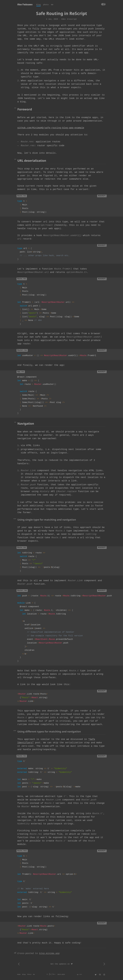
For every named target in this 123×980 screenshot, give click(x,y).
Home (19, 974)
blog (39, 5)
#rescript (72, 19)
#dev (64, 19)
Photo (29, 974)
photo (46, 5)
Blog (24, 974)
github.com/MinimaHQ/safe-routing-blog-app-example (51, 128)
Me (34, 974)
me (52, 5)
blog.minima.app (49, 953)
